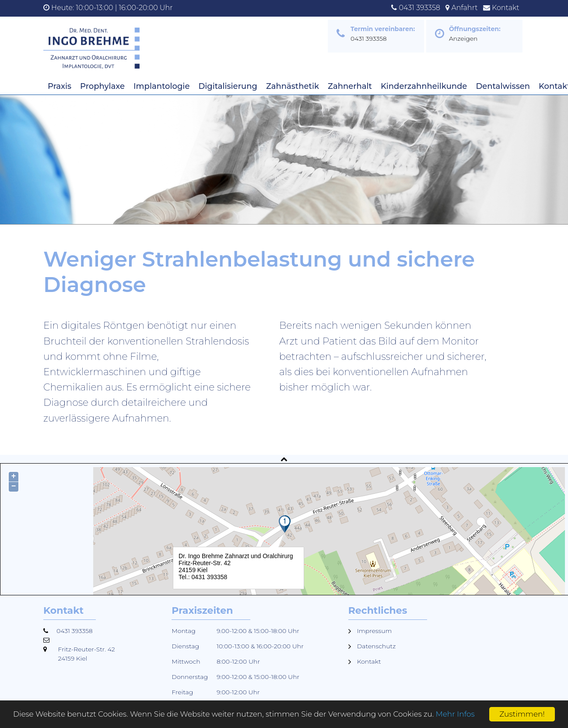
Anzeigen (463, 39)
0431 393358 (419, 8)
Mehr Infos (457, 714)
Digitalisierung (228, 86)
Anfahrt (464, 8)
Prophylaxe (102, 86)
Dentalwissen (503, 86)
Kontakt (506, 8)
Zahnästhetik (293, 86)
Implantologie (161, 86)
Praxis (60, 86)
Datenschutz (377, 646)
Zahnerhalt (350, 86)
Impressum (375, 631)
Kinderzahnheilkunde (424, 86)
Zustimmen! (522, 714)
